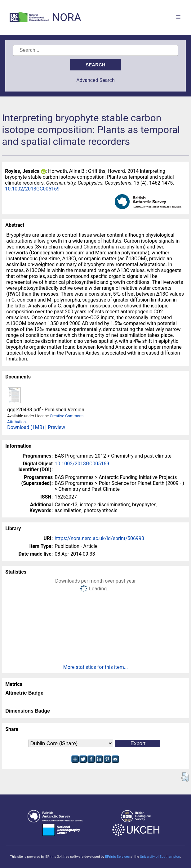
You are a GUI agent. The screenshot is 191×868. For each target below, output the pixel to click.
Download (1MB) (26, 427)
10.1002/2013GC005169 (32, 189)
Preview (56, 427)
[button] (185, 777)
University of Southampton (160, 857)
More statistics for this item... (96, 667)
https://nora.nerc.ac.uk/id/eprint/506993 (99, 538)
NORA (67, 18)
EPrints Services (117, 857)
